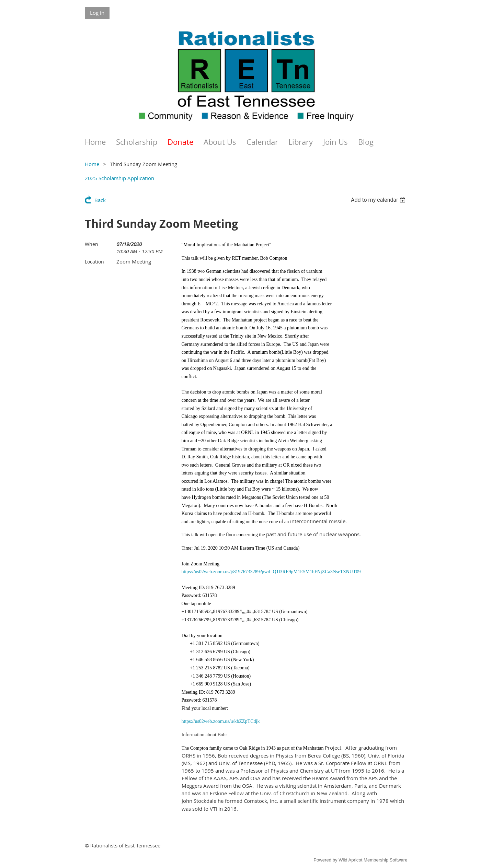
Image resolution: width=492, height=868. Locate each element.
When (91, 244)
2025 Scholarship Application (119, 178)
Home (92, 164)
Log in (97, 13)
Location (94, 262)
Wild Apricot (350, 860)
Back (100, 200)
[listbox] (379, 200)
